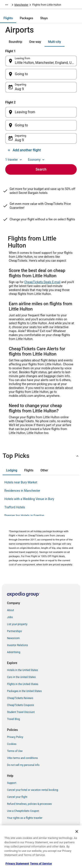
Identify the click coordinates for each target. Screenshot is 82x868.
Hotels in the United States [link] (23, 670)
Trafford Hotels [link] (15, 507)
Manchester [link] (21, 5)
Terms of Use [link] (15, 751)
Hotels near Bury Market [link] (21, 482)
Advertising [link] (14, 652)
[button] (41, 456)
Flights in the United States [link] (23, 684)
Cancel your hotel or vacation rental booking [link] (33, 790)
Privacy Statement (17, 864)
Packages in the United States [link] (24, 691)
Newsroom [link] (13, 638)
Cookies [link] (12, 744)
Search (41, 169)
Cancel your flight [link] (17, 797)
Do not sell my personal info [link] (23, 765)
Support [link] (12, 783)
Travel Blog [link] (13, 719)
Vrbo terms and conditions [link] (22, 758)
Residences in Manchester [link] (22, 491)
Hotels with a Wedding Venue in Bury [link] (29, 499)
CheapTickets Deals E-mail (42, 282)
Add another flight (24, 150)
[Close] (77, 831)
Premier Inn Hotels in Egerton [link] (24, 516)
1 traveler (14, 160)
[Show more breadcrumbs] (7, 5)
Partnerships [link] (14, 631)
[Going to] (41, 74)
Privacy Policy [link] (15, 737)
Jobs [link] (10, 617)
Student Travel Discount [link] (21, 712)
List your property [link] (17, 624)
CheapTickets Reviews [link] (20, 698)
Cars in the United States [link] (21, 677)
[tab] (8, 18)
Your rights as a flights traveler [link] (25, 818)
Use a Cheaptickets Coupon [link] (23, 811)
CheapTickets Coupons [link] (21, 705)
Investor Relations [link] (17, 645)
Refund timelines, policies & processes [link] (29, 804)
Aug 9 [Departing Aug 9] (19, 89)
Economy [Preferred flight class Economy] (37, 160)
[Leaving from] (41, 112)
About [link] (10, 610)
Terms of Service (41, 864)
